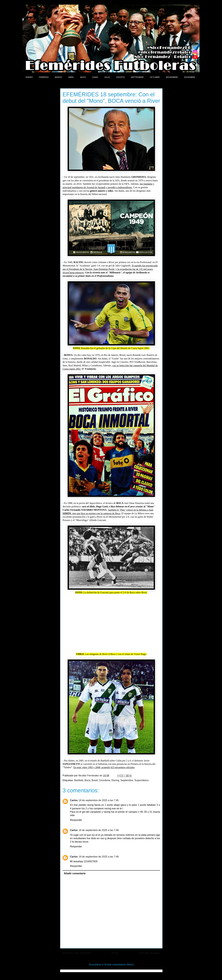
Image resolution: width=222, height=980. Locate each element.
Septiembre (127, 780)
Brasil (95, 780)
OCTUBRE (155, 77)
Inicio (115, 953)
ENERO (29, 77)
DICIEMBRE (190, 77)
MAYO (83, 77)
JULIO (107, 77)
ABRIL (71, 77)
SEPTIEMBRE (137, 77)
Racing (115, 780)
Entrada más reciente (77, 953)
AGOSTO (120, 77)
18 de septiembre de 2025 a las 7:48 (99, 830)
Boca (87, 780)
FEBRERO (44, 77)
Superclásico (142, 780)
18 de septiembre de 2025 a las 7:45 (99, 800)
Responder (76, 820)
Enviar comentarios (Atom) (119, 965)
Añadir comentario (75, 873)
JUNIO (95, 77)
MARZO (59, 77)
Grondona (105, 780)
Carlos (74, 800)
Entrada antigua (150, 953)
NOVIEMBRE (172, 77)
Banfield (79, 780)
